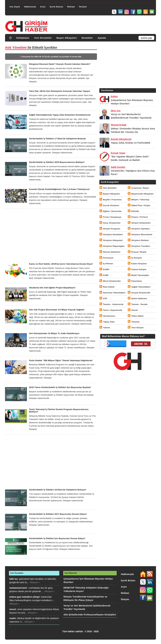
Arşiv (43, 7)
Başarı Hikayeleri (67, 38)
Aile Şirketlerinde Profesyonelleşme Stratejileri (90, 615)
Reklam (71, 7)
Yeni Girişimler (43, 38)
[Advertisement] (51, 236)
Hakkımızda (30, 7)
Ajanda (102, 38)
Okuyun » (35, 582)
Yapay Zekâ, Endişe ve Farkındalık (130, 143)
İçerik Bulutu (56, 7)
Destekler (87, 38)
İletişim (83, 7)
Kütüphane (23, 38)
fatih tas (14, 579)
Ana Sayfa (15, 7)
